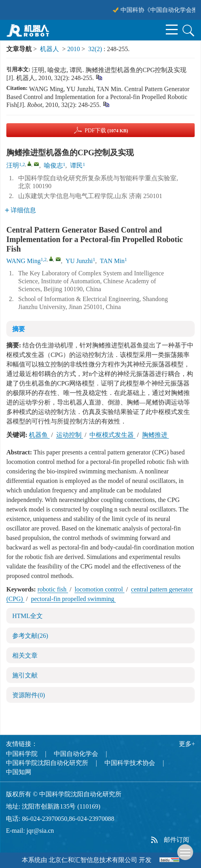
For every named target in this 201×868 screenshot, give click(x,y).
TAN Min (112, 261)
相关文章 (25, 655)
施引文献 (25, 675)
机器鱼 (39, 435)
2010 (74, 49)
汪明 (13, 165)
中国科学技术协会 (130, 763)
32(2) (96, 49)
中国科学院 (22, 754)
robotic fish (53, 589)
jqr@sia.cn (40, 831)
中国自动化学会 (76, 754)
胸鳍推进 (155, 435)
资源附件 (29, 695)
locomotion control (99, 589)
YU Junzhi (79, 261)
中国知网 (19, 772)
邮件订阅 (176, 840)
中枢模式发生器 (112, 435)
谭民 (76, 165)
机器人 (49, 49)
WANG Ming (24, 261)
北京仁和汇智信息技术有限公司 (93, 860)
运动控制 (70, 435)
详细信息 (20, 210)
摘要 (19, 329)
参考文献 (30, 636)
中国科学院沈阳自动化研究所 (47, 763)
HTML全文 (27, 616)
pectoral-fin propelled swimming (73, 599)
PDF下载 (106, 131)
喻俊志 (53, 165)
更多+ (187, 744)
